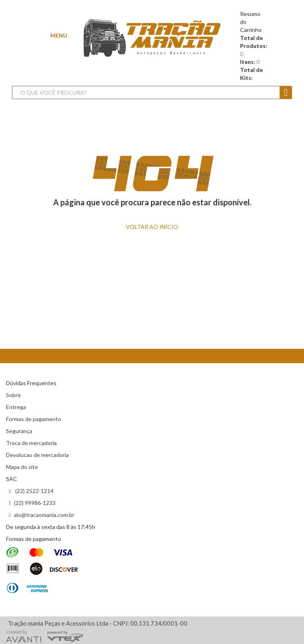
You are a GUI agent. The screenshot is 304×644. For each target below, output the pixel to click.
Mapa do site (22, 467)
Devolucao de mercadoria (37, 455)
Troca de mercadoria (31, 443)
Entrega (16, 407)
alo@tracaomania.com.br (44, 515)
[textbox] (144, 92)
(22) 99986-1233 (35, 503)
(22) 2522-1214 (34, 491)
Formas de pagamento (34, 419)
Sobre (13, 395)
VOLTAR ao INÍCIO (152, 227)
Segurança (19, 431)
